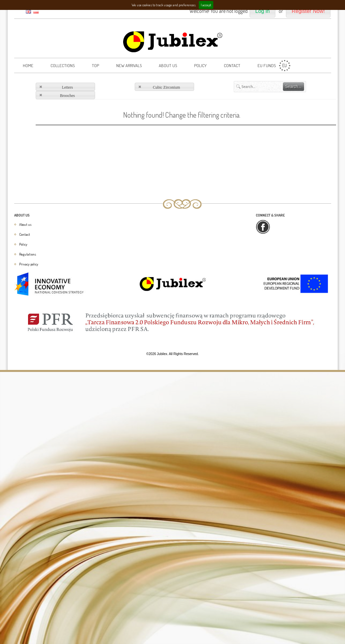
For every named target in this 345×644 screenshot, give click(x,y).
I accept (206, 5)
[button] (262, 11)
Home (28, 65)
